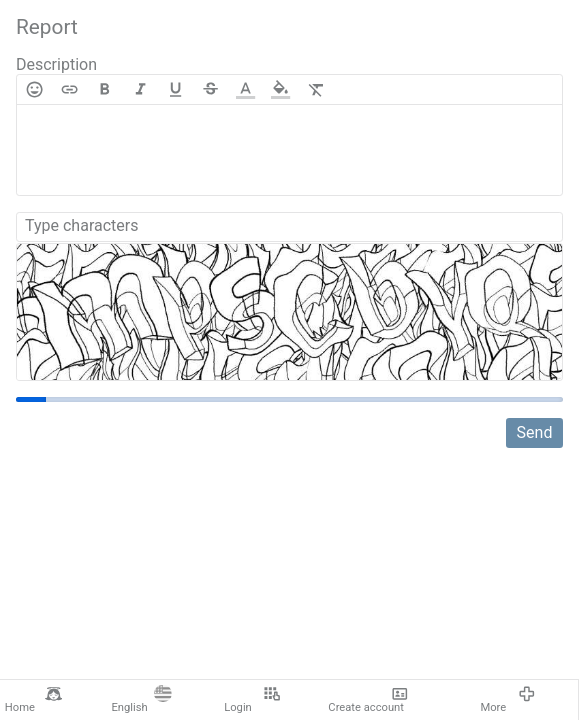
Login (252, 700)
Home (33, 700)
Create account (368, 700)
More (507, 700)
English (141, 700)
